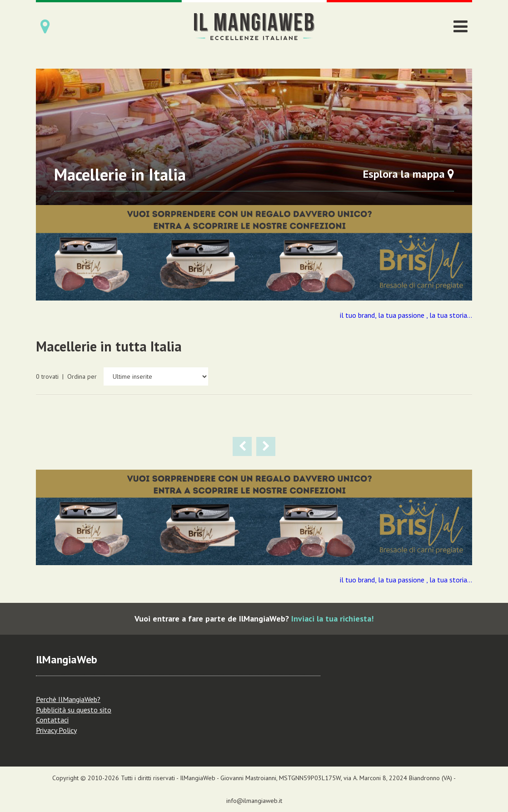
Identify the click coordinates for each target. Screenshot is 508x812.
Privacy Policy (56, 730)
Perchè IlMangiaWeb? (68, 699)
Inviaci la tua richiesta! (332, 619)
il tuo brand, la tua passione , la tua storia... (406, 315)
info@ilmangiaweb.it (254, 801)
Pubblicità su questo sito (74, 710)
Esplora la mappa (408, 174)
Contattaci (52, 720)
